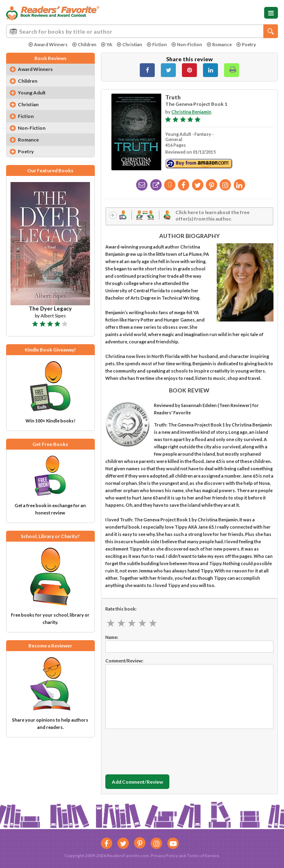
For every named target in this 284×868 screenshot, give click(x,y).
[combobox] (142, 31)
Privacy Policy (164, 855)
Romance (219, 44)
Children (84, 44)
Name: (112, 637)
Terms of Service (203, 855)
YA (107, 44)
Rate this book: (121, 609)
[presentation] (167, 750)
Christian (129, 44)
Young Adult (32, 93)
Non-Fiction (187, 44)
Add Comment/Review (137, 782)
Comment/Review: (124, 661)
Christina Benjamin (191, 112)
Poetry (246, 44)
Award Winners (48, 44)
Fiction (157, 44)
